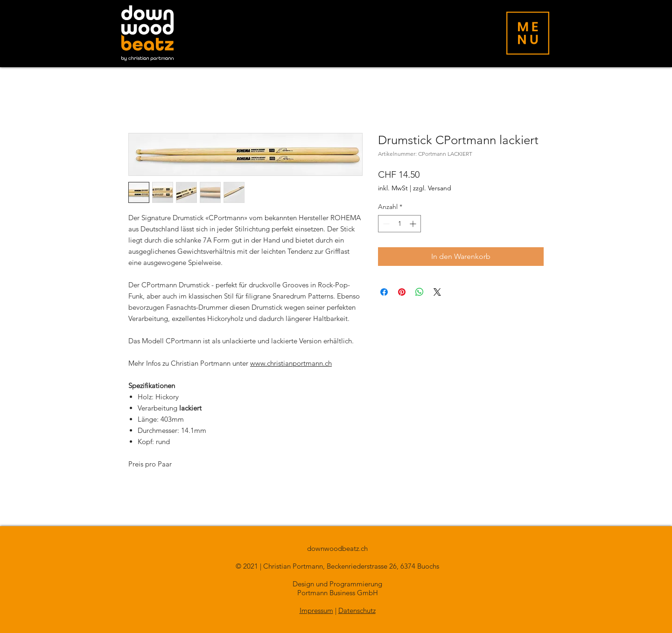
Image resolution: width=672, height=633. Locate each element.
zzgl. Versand (432, 188)
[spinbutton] (399, 224)
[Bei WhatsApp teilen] (420, 292)
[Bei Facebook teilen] (384, 292)
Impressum (316, 610)
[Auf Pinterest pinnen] (402, 292)
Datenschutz (357, 610)
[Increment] (414, 224)
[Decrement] (385, 224)
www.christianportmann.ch (291, 363)
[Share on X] (437, 292)
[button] (528, 33)
